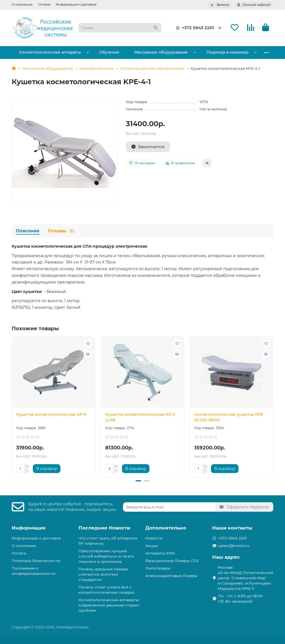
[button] (138, 481)
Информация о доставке (76, 4)
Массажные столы (96, 68)
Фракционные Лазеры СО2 (172, 561)
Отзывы (61, 231)
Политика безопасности (36, 561)
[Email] (169, 507)
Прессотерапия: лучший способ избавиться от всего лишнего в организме (106, 556)
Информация (29, 528)
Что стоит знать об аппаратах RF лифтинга (108, 541)
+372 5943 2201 (194, 28)
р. (220, 5)
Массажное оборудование (146, 52)
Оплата (44, 4)
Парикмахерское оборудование (219, 52)
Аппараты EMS (160, 553)
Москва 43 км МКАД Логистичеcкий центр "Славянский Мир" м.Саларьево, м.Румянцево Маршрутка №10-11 (245, 578)
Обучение (100, 52)
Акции (152, 546)
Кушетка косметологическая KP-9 (51, 414)
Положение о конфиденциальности (34, 571)
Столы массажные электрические (152, 68)
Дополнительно (166, 528)
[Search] (120, 28)
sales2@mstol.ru (234, 546)
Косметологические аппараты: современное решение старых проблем (109, 605)
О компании (22, 4)
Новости (154, 538)
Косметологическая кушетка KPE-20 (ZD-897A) (229, 417)
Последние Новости (104, 528)
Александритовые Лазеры (171, 576)
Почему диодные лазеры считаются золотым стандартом (103, 574)
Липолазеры (158, 568)
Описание (28, 231)
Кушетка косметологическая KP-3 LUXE (140, 417)
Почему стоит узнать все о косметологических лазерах (106, 590)
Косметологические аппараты (47, 52)
